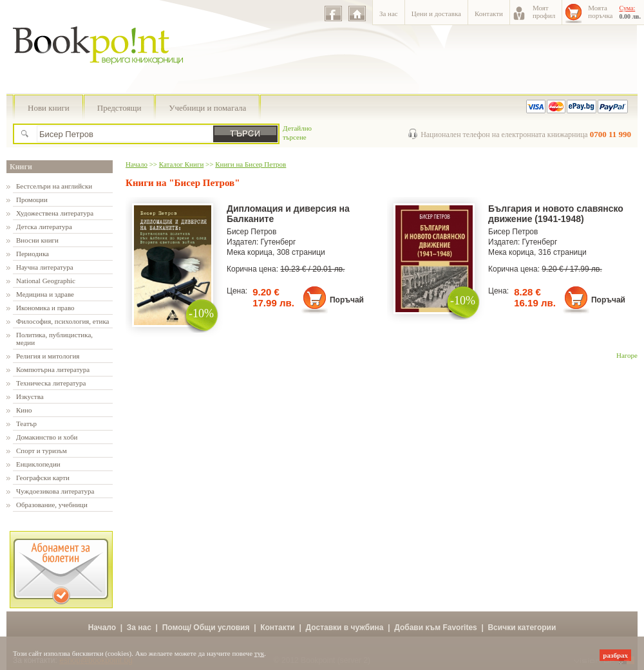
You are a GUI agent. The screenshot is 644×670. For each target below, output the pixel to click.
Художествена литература (55, 213)
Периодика (33, 254)
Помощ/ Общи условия (206, 628)
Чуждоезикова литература (55, 491)
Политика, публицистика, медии (54, 339)
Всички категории (522, 628)
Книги (21, 167)
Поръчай (347, 300)
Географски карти (43, 478)
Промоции (32, 200)
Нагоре (627, 355)
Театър (26, 423)
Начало (137, 164)
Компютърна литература (53, 369)
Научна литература (45, 267)
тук (260, 653)
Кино (24, 410)
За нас (389, 14)
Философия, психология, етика (62, 321)
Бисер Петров (251, 232)
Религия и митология (48, 356)
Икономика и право (45, 308)
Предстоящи (119, 108)
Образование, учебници (52, 505)
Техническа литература (51, 383)
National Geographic (46, 281)
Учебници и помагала (207, 108)
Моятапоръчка (600, 12)
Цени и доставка (436, 14)
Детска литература (44, 227)
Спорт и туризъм (42, 451)
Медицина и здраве (45, 294)
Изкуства (30, 396)
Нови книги (49, 108)
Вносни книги (37, 240)
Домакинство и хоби (47, 437)
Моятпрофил (544, 12)
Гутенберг (279, 242)
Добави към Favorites (436, 628)
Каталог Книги (181, 164)
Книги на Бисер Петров (251, 164)
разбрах (615, 655)
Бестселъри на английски (54, 186)
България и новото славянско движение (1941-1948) (556, 214)
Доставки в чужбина (345, 628)
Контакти (489, 14)
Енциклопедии (38, 464)
